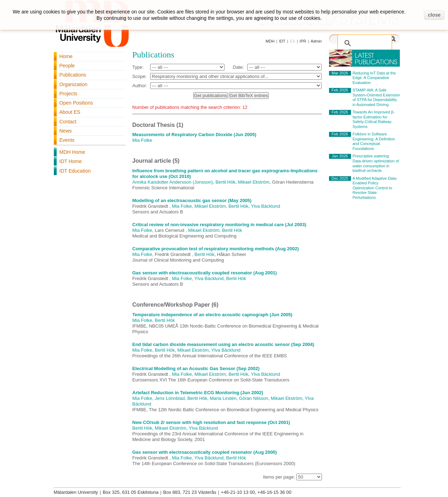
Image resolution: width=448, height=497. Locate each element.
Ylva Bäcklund (266, 206)
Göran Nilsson (254, 398)
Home (66, 56)
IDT (282, 41)
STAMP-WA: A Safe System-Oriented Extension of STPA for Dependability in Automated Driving (376, 97)
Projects (69, 94)
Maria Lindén (223, 398)
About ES (70, 112)
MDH (270, 41)
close (434, 15)
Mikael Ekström (254, 182)
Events (67, 140)
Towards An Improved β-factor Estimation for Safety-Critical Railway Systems (374, 119)
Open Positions (76, 103)
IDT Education (75, 171)
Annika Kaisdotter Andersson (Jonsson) (173, 182)
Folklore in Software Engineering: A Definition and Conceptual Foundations (374, 141)
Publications (73, 75)
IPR (303, 41)
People (67, 66)
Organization (73, 84)
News (66, 131)
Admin (316, 41)
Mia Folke (142, 140)
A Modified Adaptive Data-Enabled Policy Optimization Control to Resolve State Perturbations (375, 188)
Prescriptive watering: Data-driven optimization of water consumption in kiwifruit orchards (376, 163)
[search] (357, 39)
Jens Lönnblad (170, 398)
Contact (68, 122)
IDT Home (71, 161)
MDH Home (72, 152)
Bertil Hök (225, 182)
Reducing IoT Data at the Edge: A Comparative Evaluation (374, 78)
